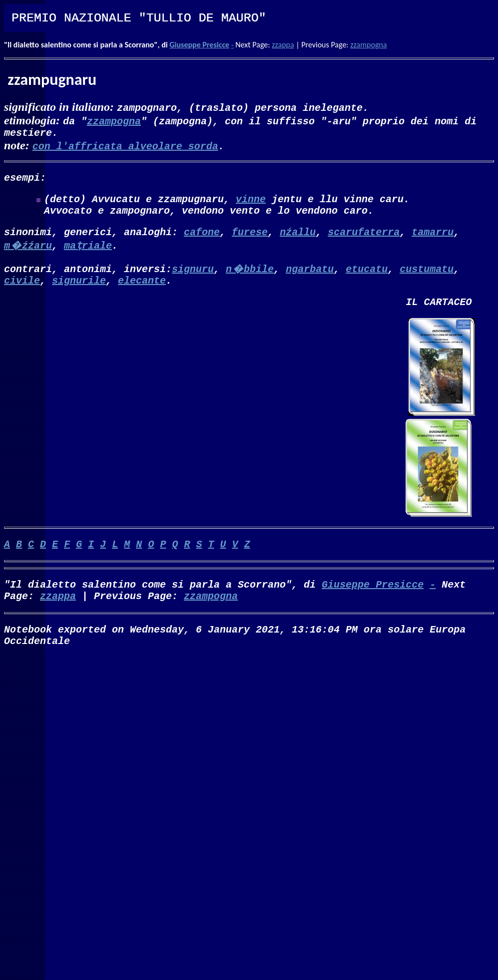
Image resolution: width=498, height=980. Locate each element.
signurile (79, 292)
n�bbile (250, 278)
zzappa (283, 45)
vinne (251, 204)
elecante (142, 292)
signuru (193, 278)
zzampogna (368, 45)
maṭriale (88, 255)
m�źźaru (28, 255)
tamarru (433, 241)
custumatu (427, 278)
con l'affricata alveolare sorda (125, 148)
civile (22, 292)
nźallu (298, 241)
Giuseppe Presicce (199, 45)
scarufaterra (364, 241)
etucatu (367, 278)
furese (250, 241)
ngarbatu (310, 278)
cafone (202, 241)
